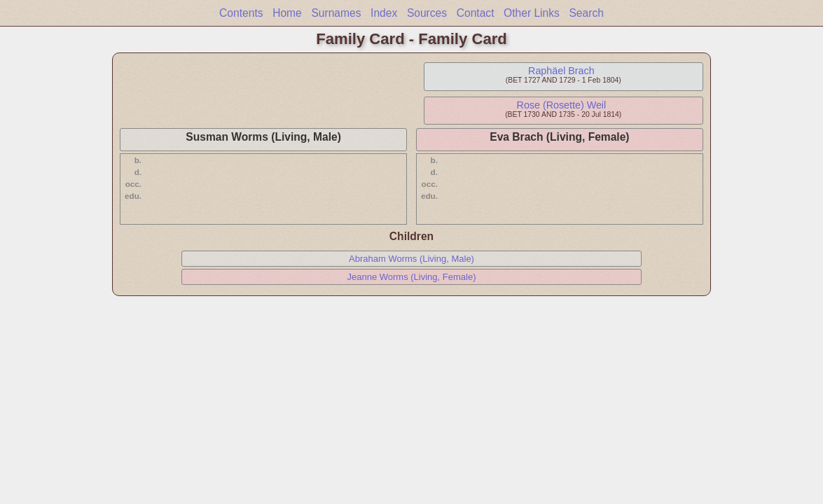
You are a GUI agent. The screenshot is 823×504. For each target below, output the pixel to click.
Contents (241, 13)
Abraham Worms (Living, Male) (411, 259)
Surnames (336, 13)
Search (586, 13)
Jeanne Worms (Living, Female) (411, 277)
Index (384, 13)
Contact (476, 13)
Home (287, 13)
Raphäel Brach (561, 71)
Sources (427, 13)
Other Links (532, 13)
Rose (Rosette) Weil (562, 105)
